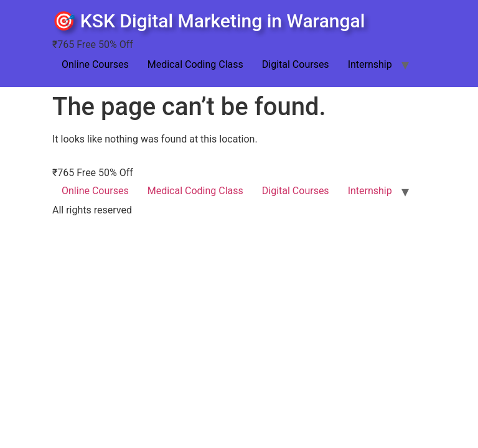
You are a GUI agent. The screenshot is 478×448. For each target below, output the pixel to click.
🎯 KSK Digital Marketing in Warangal (209, 21)
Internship (370, 64)
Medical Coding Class (195, 64)
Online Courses (95, 64)
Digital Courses (296, 64)
